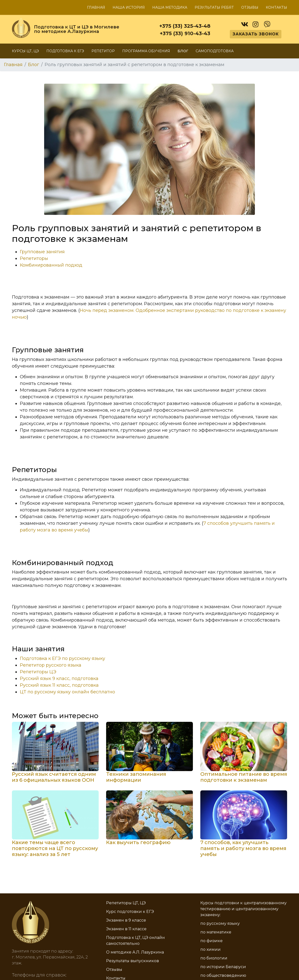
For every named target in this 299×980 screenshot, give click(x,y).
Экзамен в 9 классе (126, 920)
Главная (96, 7)
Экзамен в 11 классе (126, 929)
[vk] (244, 23)
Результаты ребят (214, 7)
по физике (211, 941)
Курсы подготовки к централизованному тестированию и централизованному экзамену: (243, 909)
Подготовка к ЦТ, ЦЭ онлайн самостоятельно (135, 941)
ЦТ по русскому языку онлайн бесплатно (67, 692)
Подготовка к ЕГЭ (65, 51)
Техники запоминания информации (136, 777)
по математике (216, 932)
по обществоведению (223, 975)
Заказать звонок (256, 34)
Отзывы (250, 7)
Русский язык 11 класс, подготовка (59, 685)
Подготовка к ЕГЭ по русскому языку (62, 658)
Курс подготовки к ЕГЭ (130, 912)
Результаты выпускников (133, 961)
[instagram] (256, 23)
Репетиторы (34, 258)
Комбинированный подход (51, 265)
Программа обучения (146, 51)
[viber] (267, 23)
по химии (210, 949)
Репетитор (103, 51)
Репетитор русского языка (51, 665)
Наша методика (170, 7)
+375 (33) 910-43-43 (185, 33)
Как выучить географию (138, 842)
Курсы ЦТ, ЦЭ (25, 51)
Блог (183, 51)
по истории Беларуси (223, 967)
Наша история (129, 7)
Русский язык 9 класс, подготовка (59, 678)
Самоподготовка (215, 51)
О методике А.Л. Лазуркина (135, 952)
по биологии (214, 958)
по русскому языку (220, 923)
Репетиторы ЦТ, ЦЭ (126, 903)
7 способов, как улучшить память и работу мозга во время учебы (243, 848)
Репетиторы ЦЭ (38, 672)
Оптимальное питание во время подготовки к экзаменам (244, 777)
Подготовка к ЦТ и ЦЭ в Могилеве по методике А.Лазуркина (77, 29)
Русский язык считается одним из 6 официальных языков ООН (54, 777)
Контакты (276, 7)
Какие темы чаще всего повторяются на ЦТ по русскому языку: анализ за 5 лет (55, 848)
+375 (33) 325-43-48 (185, 26)
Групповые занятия (42, 252)
